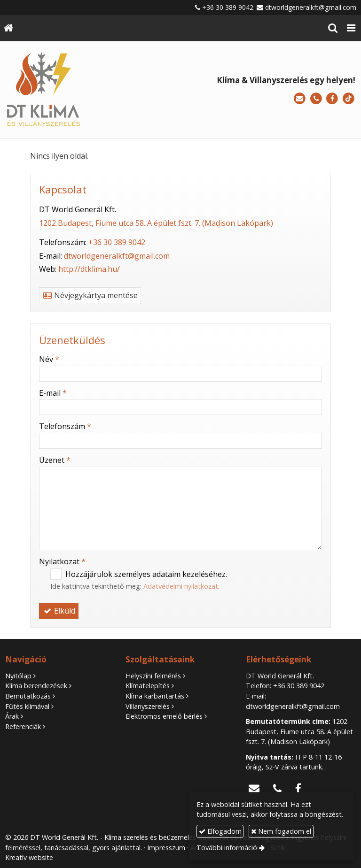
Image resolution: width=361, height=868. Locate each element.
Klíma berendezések (36, 686)
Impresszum (166, 848)
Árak (12, 716)
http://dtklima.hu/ (89, 269)
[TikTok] (349, 99)
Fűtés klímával (27, 706)
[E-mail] (300, 99)
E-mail (53, 393)
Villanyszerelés (148, 706)
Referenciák (23, 726)
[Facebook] (332, 99)
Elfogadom (220, 831)
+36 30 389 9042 (228, 7)
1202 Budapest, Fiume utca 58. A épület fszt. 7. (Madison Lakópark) (156, 223)
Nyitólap (18, 676)
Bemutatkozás (28, 696)
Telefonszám (65, 426)
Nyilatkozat (62, 561)
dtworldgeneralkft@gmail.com (311, 7)
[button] (351, 28)
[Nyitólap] (8, 28)
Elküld (59, 611)
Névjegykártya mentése (90, 295)
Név (49, 359)
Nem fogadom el (281, 831)
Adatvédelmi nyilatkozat (181, 586)
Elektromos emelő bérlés (164, 716)
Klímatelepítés (148, 686)
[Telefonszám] (316, 99)
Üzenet (55, 460)
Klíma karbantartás (155, 696)
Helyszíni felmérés (153, 676)
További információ (227, 848)
